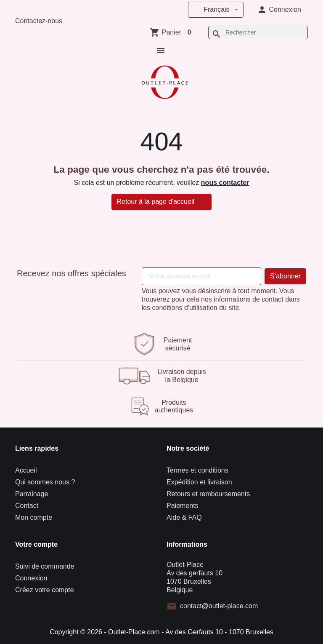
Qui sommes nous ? (45, 481)
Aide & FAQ (184, 517)
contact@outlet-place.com (219, 605)
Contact (27, 505)
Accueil (26, 469)
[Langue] (216, 10)
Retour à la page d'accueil (162, 201)
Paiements (183, 505)
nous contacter (225, 182)
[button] (279, 10)
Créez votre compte (45, 589)
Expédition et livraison (199, 481)
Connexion (31, 577)
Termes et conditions (197, 469)
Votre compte (36, 544)
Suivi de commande (45, 565)
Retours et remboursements (208, 493)
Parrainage (32, 493)
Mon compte (34, 517)
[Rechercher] (258, 32)
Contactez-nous (39, 21)
